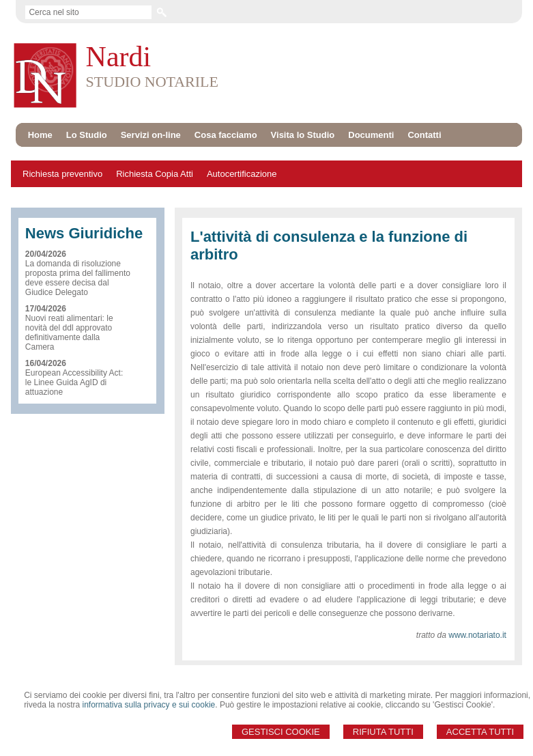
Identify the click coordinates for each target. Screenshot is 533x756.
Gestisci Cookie (281, 732)
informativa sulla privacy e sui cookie (149, 705)
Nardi (119, 57)
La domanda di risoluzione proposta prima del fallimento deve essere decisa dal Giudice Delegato (78, 278)
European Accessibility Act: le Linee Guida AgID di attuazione (74, 382)
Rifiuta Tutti (383, 732)
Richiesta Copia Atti (155, 174)
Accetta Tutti (480, 732)
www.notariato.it (477, 635)
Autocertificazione (242, 174)
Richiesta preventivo (62, 174)
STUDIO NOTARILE (152, 82)
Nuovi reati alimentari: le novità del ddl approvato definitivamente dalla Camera (69, 333)
